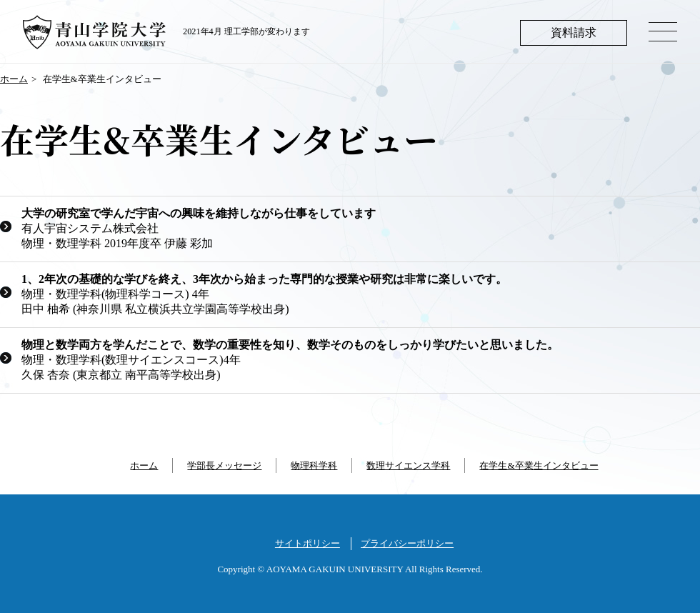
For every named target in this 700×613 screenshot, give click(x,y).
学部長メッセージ (224, 465)
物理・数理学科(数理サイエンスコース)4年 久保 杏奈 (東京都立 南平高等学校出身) (290, 360)
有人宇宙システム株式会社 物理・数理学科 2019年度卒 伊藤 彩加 (199, 228)
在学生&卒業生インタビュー (539, 465)
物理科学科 (314, 465)
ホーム (14, 79)
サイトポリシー (307, 543)
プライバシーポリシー (407, 543)
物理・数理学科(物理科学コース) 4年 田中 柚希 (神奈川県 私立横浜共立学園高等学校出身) (264, 294)
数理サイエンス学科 (408, 465)
